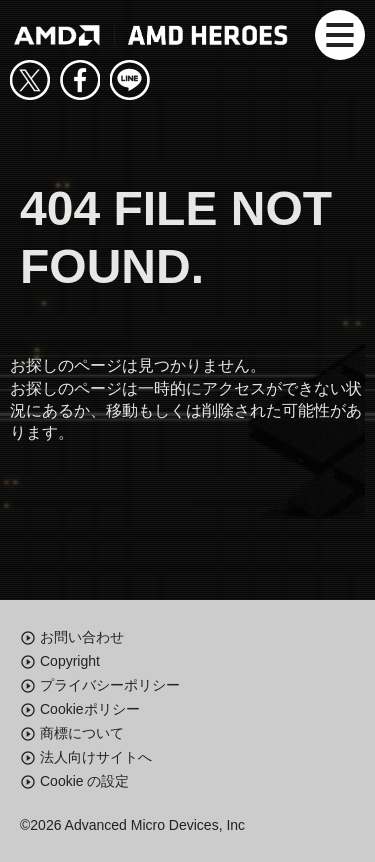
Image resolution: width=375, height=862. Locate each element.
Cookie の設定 (84, 781)
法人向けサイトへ (96, 757)
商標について (82, 733)
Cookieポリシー (90, 709)
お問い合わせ (82, 637)
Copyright (70, 661)
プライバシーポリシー (110, 685)
